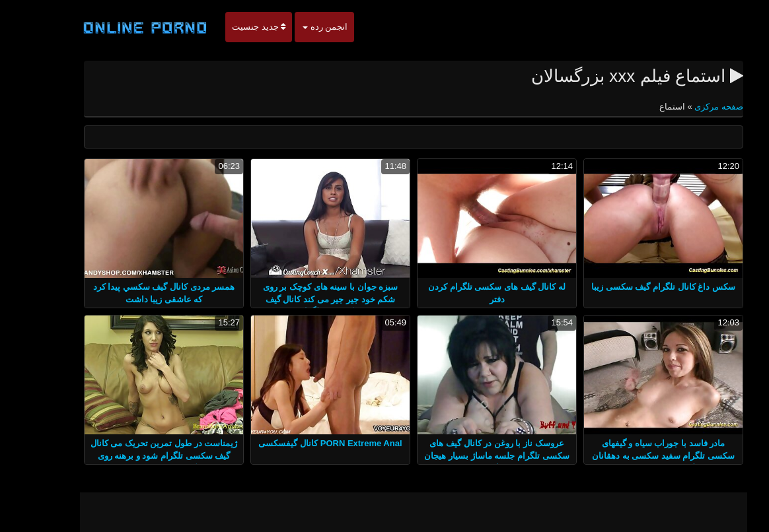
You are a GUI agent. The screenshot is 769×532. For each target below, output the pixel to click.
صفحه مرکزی (689, 107)
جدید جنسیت (230, 27)
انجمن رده (296, 27)
